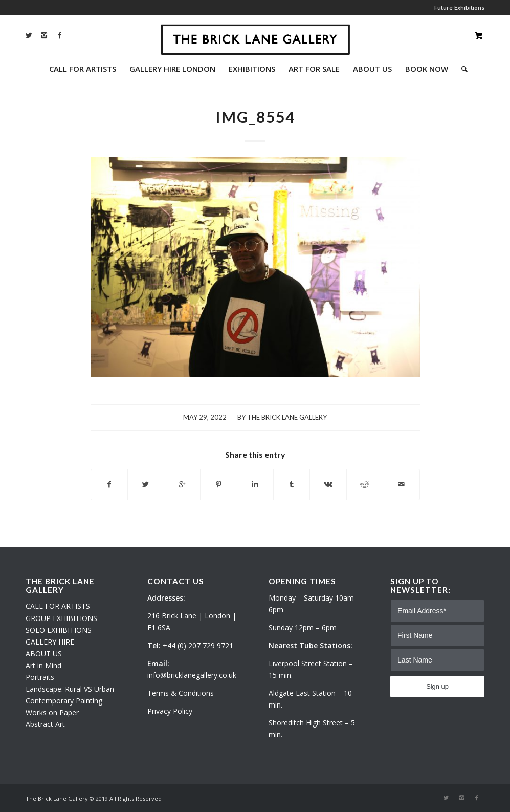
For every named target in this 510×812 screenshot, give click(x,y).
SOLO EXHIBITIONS (59, 630)
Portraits (40, 677)
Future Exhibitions (459, 7)
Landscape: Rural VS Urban (70, 689)
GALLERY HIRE (50, 642)
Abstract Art (45, 724)
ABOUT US (44, 654)
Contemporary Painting (64, 701)
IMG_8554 (255, 117)
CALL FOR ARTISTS (58, 606)
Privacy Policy (170, 711)
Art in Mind (43, 665)
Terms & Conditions (181, 693)
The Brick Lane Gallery (287, 417)
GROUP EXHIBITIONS (61, 618)
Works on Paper (52, 712)
